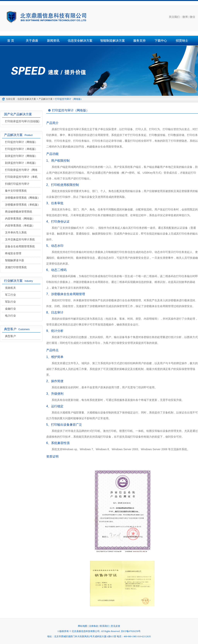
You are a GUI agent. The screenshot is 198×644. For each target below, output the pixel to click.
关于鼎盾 (32, 41)
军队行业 (10, 302)
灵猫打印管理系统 (16, 267)
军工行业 (10, 295)
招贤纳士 (182, 41)
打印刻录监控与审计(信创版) (22, 121)
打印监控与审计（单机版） (21, 149)
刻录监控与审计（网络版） (21, 156)
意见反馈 (115, 626)
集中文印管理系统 (16, 191)
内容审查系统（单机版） (20, 225)
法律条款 (94, 626)
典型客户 (10, 336)
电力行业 (10, 316)
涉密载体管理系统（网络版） (23, 198)
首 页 (11, 41)
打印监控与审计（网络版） (21, 142)
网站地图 (83, 626)
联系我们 (104, 626)
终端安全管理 (13, 253)
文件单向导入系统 (16, 232)
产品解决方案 (46, 99)
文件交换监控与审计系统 (20, 239)
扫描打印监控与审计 (17, 184)
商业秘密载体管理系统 (19, 212)
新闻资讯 (53, 41)
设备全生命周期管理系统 (20, 246)
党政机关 (10, 288)
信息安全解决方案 (80, 41)
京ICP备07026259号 (131, 631)
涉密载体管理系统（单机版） (23, 205)
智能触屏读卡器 (15, 260)
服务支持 (139, 41)
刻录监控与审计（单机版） (21, 163)
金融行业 (10, 309)
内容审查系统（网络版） (20, 219)
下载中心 (161, 41)
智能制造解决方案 (113, 41)
